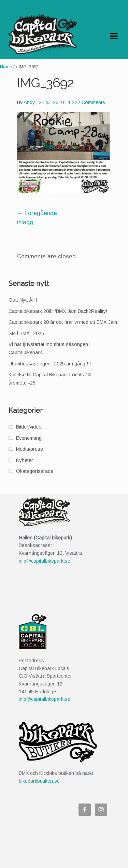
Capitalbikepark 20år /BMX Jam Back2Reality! (58, 311)
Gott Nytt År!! (23, 300)
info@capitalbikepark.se (45, 561)
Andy (29, 102)
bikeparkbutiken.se (39, 781)
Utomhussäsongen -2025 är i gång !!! (50, 364)
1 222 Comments (87, 102)
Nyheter (25, 460)
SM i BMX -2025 (26, 333)
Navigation (114, 37)
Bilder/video (29, 427)
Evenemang (29, 438)
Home (6, 67)
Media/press (30, 449)
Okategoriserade (35, 471)
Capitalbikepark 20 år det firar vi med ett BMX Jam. (63, 322)
